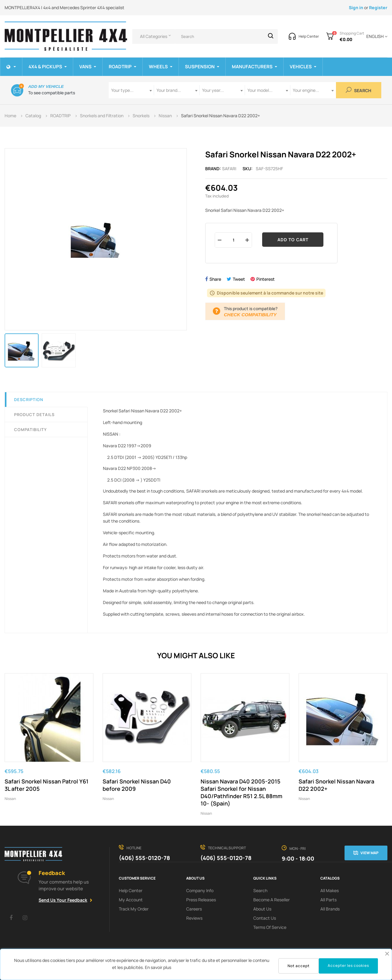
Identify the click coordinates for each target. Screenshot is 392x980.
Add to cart (293, 240)
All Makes (330, 890)
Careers (194, 909)
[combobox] (131, 90)
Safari (229, 169)
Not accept (299, 966)
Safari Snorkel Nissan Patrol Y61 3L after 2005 (47, 785)
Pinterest (266, 279)
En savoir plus (158, 967)
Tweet (239, 279)
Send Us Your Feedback (63, 900)
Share (215, 279)
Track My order (134, 909)
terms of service (270, 927)
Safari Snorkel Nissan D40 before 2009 (137, 785)
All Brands (330, 909)
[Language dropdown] (376, 36)
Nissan (10, 799)
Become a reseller (271, 900)
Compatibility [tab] (30, 430)
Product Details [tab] (34, 415)
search (260, 890)
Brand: (213, 169)
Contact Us (265, 918)
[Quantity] (233, 240)
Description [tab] (29, 400)
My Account (131, 900)
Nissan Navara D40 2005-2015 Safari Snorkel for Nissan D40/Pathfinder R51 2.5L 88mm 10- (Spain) (241, 792)
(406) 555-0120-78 (144, 858)
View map (369, 853)
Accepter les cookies (348, 965)
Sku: (248, 169)
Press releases (201, 900)
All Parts (328, 900)
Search (358, 90)
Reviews (194, 918)
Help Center (131, 890)
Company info (200, 890)
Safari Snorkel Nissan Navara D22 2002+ (336, 785)
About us (262, 909)
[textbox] (131, 90)
